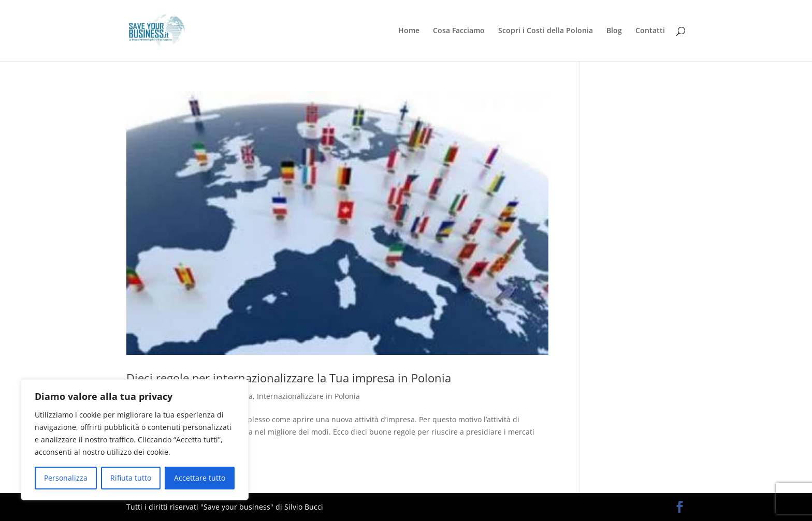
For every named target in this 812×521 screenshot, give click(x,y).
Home (409, 31)
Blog (614, 31)
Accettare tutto (200, 478)
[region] (135, 440)
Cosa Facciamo (459, 31)
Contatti (650, 31)
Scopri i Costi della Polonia (546, 31)
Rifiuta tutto (131, 478)
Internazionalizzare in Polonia (308, 396)
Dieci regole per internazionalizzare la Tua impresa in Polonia (289, 378)
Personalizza (66, 478)
